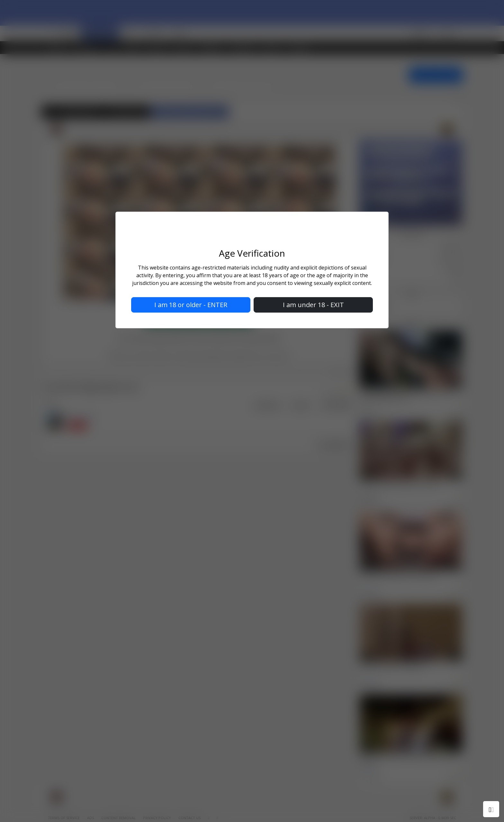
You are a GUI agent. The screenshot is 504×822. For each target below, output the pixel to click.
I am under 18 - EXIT (313, 305)
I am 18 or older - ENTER (191, 305)
